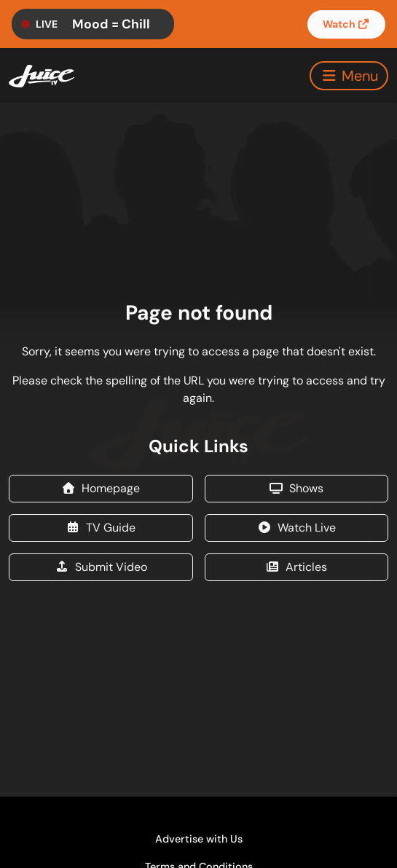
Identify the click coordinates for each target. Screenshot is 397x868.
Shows (296, 488)
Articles (296, 567)
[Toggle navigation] (349, 76)
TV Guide (101, 528)
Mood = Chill (111, 24)
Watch (347, 24)
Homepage (101, 488)
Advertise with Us (199, 839)
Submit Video (101, 567)
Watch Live (296, 528)
